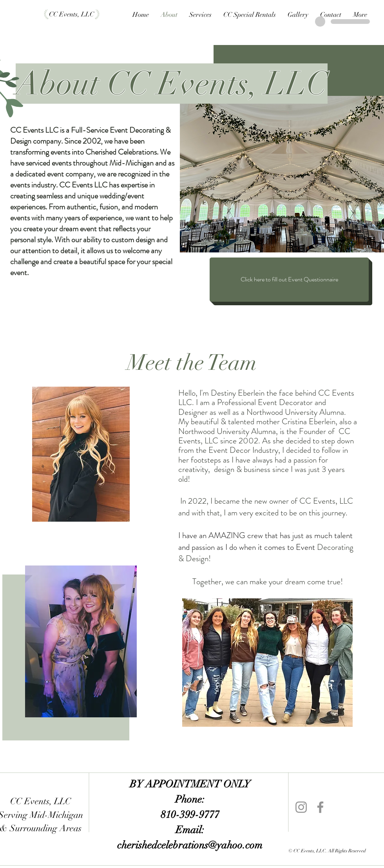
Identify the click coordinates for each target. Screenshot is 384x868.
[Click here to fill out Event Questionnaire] (289, 280)
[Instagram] (301, 807)
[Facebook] (320, 807)
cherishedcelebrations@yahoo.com (190, 845)
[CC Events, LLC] (72, 14)
